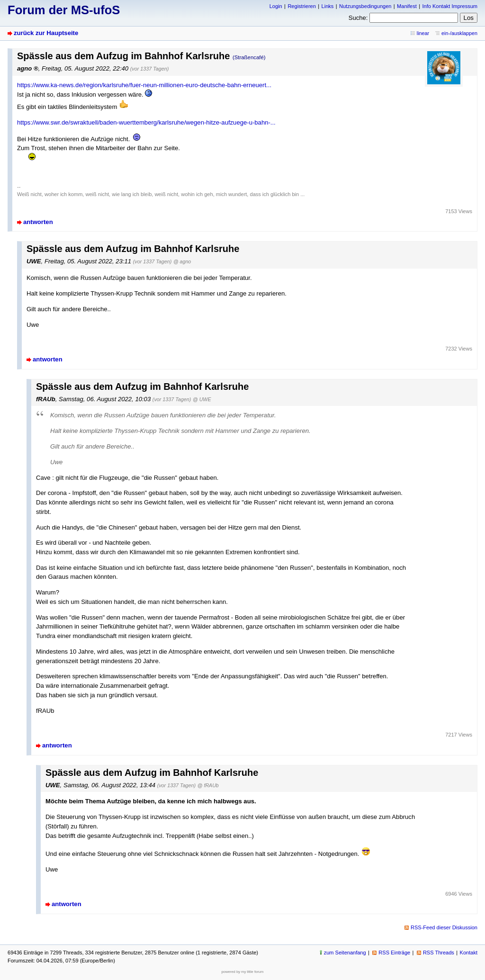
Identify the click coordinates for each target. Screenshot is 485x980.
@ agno (182, 261)
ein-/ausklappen (459, 33)
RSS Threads (439, 953)
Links (328, 6)
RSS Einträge (394, 953)
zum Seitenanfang (345, 953)
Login (276, 6)
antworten (38, 222)
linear (423, 33)
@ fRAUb (208, 785)
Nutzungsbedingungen (365, 6)
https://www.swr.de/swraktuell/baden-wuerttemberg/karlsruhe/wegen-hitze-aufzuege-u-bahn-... (146, 122)
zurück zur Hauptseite (46, 33)
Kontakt (469, 953)
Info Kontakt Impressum (450, 6)
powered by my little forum (243, 972)
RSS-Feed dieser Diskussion (444, 927)
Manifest (407, 6)
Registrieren (301, 6)
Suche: (358, 18)
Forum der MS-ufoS (64, 10)
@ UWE (202, 399)
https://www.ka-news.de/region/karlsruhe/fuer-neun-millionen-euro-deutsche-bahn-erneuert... (144, 85)
